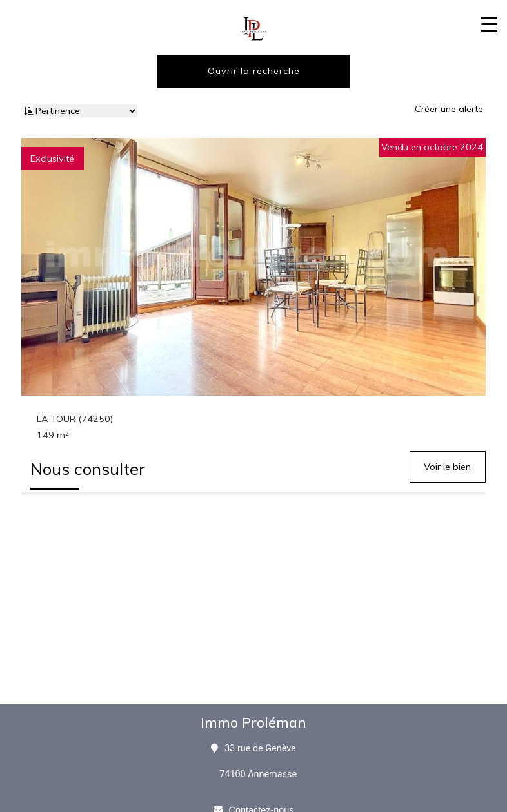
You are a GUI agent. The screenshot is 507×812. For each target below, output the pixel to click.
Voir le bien (447, 467)
